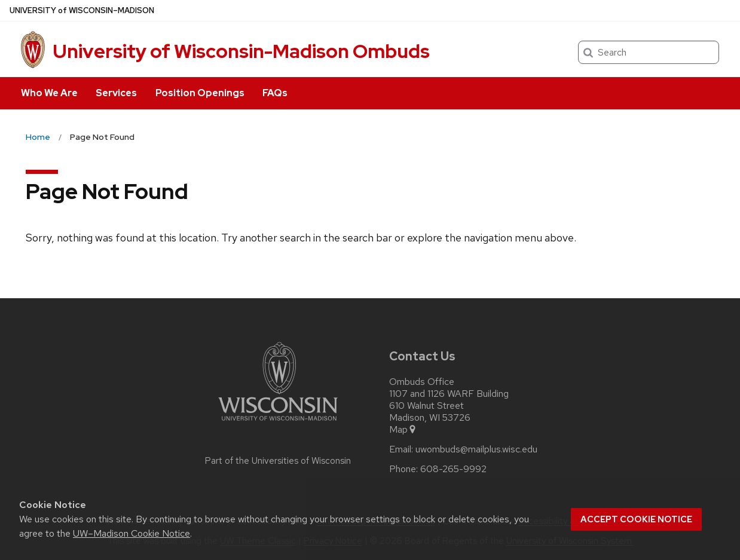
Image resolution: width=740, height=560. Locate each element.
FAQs (275, 93)
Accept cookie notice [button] (636, 519)
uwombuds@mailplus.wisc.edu (476, 449)
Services (116, 93)
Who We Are (49, 93)
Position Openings (200, 93)
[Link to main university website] (278, 423)
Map (403, 430)
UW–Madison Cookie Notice (132, 533)
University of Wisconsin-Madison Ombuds (241, 51)
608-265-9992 (453, 469)
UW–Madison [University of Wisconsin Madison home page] (82, 10)
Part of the (278, 461)
